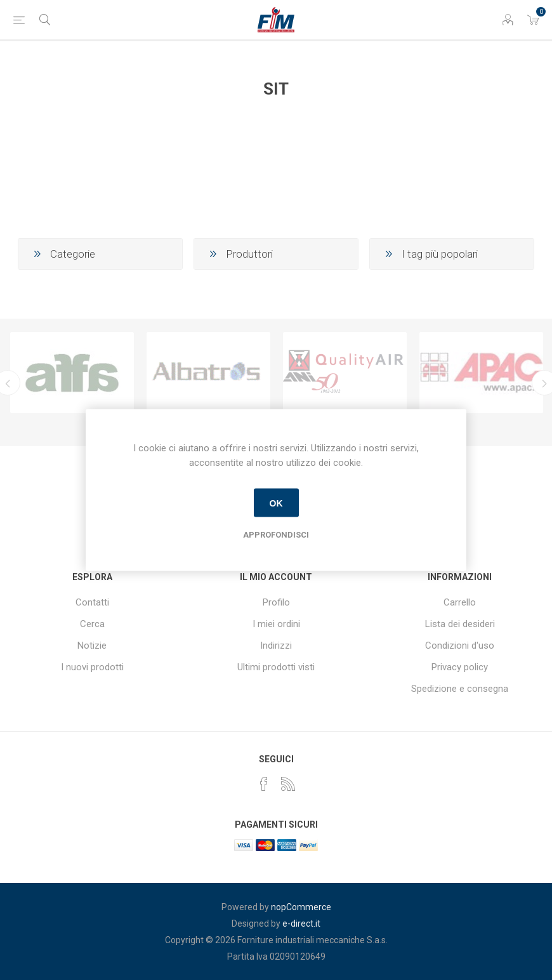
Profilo (276, 602)
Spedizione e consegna (460, 689)
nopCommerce (301, 907)
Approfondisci (276, 535)
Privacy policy (460, 667)
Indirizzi (276, 646)
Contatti (92, 602)
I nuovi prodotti (92, 667)
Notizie (92, 646)
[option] (72, 373)
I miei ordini (276, 624)
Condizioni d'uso (460, 646)
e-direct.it (301, 924)
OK (276, 503)
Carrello (460, 602)
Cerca (92, 624)
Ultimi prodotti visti (276, 667)
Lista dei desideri (460, 624)
